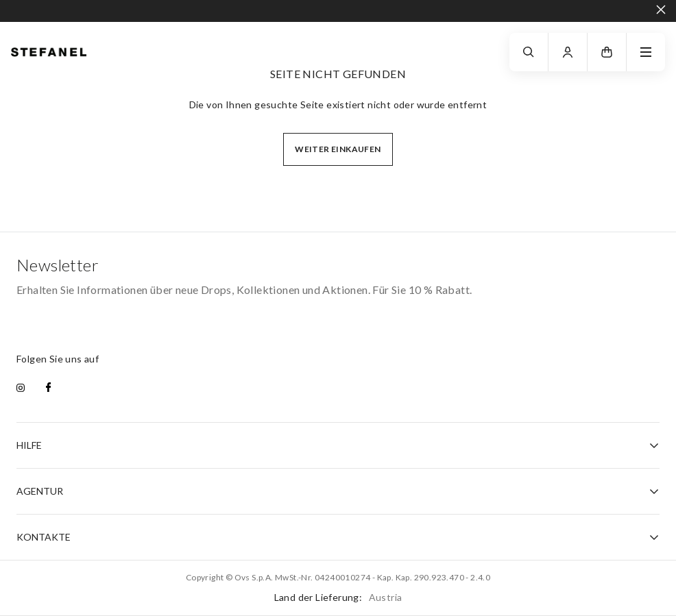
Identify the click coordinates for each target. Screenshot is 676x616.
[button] (607, 52)
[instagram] (21, 389)
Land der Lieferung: (338, 597)
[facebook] (48, 389)
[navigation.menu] (646, 52)
